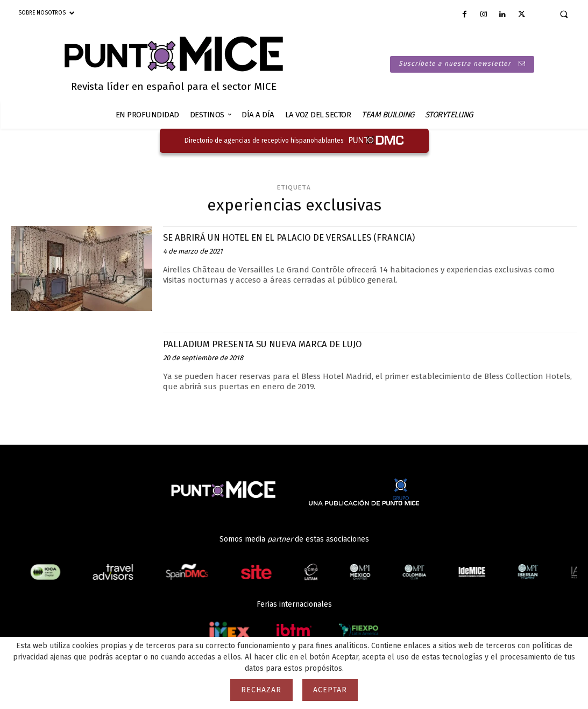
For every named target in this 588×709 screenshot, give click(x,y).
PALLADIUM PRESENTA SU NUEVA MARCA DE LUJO (276, 344)
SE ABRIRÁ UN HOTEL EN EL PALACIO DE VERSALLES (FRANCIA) (305, 237)
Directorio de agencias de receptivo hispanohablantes (264, 141)
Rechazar (261, 690)
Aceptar (330, 690)
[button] (564, 14)
